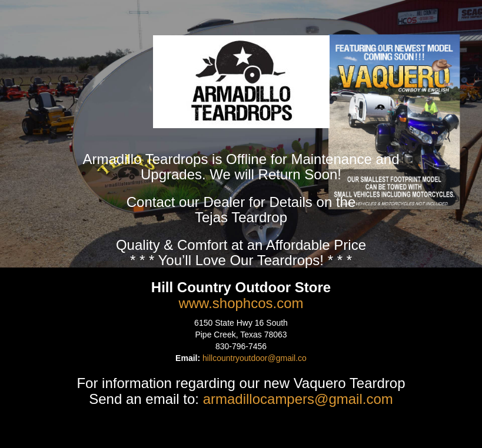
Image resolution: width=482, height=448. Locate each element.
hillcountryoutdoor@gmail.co (255, 358)
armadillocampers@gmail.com (298, 399)
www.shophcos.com (241, 303)
